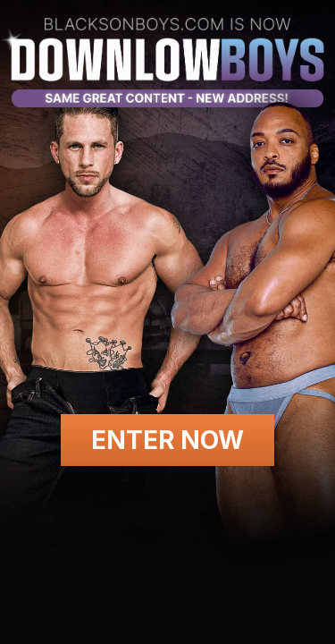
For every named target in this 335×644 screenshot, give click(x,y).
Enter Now (167, 440)
